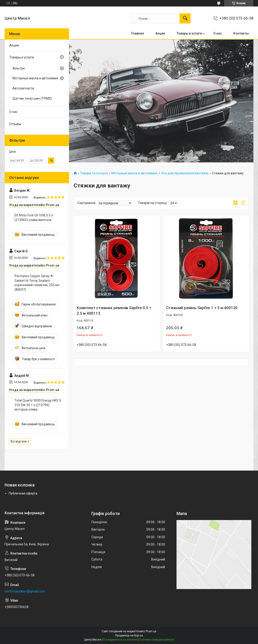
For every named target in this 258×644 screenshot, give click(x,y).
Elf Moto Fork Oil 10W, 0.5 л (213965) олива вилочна (34, 218)
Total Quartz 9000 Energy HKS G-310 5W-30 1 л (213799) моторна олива (38, 405)
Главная (138, 33)
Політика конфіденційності (157, 640)
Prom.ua (151, 631)
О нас (218, 33)
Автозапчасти (23, 88)
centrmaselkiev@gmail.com (25, 591)
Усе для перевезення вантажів (185, 173)
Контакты (241, 33)
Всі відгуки (19, 441)
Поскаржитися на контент (120, 640)
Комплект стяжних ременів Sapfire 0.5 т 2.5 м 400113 (114, 310)
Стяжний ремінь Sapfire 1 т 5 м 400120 (202, 308)
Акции (160, 33)
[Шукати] (185, 18)
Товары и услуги (189, 33)
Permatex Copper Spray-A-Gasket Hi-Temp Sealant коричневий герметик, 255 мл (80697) (37, 283)
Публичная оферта (23, 493)
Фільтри (19, 68)
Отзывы (15, 124)
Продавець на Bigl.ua (129, 635)
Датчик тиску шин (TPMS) (32, 98)
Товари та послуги (94, 173)
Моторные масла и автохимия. (135, 173)
